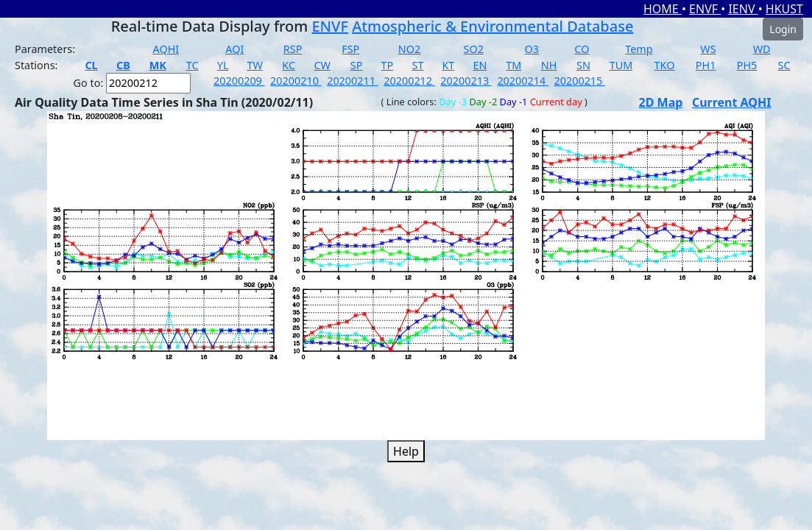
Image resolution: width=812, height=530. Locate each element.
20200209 (239, 81)
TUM (621, 65)
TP (388, 65)
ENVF (705, 9)
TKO (665, 65)
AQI (234, 49)
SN (583, 65)
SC (784, 65)
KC (289, 65)
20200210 (296, 81)
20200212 (409, 81)
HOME (663, 9)
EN (480, 65)
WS (708, 49)
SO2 (474, 49)
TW (254, 65)
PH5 (747, 65)
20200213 (466, 81)
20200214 (523, 81)
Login (783, 29)
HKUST (784, 9)
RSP (293, 49)
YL (223, 65)
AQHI (166, 49)
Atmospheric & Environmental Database (493, 26)
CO (582, 49)
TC (193, 65)
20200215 (579, 81)
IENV (743, 9)
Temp (639, 49)
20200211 (353, 81)
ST (418, 65)
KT (448, 65)
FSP (350, 49)
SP (357, 65)
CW (322, 65)
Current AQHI (732, 102)
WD (762, 49)
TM (513, 65)
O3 (532, 49)
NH (549, 65)
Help (406, 451)
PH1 (706, 65)
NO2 (409, 49)
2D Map (661, 102)
